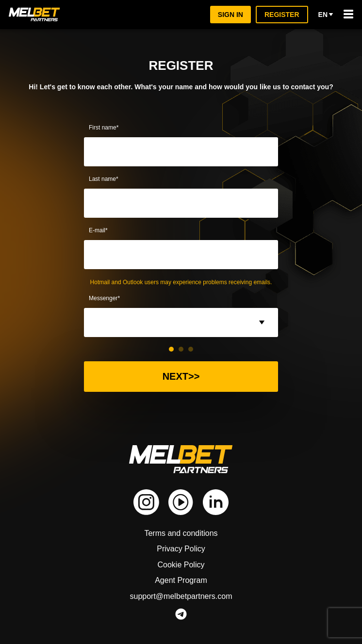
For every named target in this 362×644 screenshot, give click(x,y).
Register (283, 14)
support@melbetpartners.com (181, 596)
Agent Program (181, 580)
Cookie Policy (181, 565)
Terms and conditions (181, 533)
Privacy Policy (181, 549)
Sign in (231, 14)
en (326, 15)
